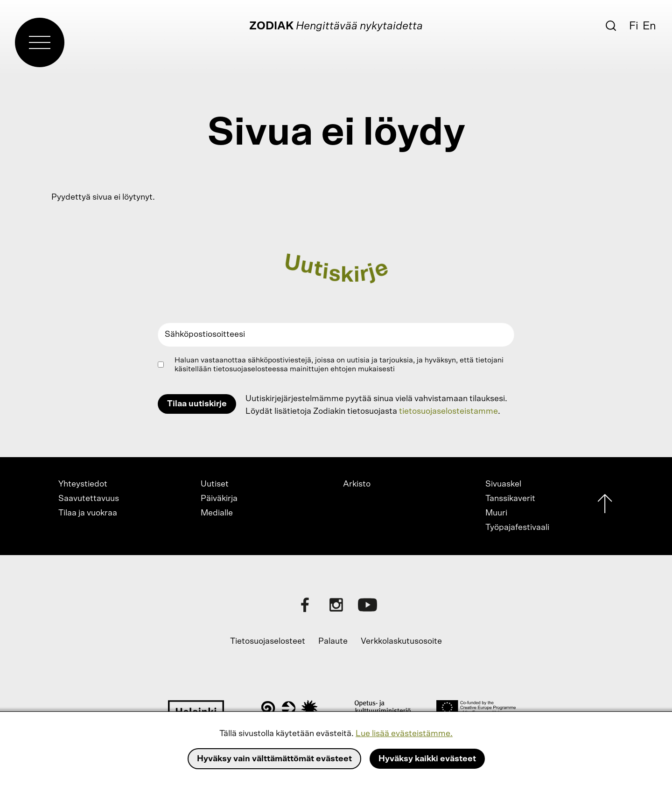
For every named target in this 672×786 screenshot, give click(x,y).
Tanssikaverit (510, 499)
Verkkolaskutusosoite (401, 641)
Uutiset (215, 484)
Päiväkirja (219, 499)
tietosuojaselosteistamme (448, 411)
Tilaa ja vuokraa (88, 513)
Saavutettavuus (89, 499)
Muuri (496, 513)
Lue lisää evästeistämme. (404, 734)
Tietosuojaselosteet (268, 641)
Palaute (333, 641)
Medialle (217, 513)
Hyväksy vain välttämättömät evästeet (274, 759)
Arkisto (357, 484)
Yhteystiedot (83, 484)
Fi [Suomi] (634, 26)
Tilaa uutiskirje (197, 404)
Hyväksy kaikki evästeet (427, 759)
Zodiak (271, 26)
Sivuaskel (503, 484)
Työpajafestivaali (517, 528)
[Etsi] (611, 26)
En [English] (649, 26)
